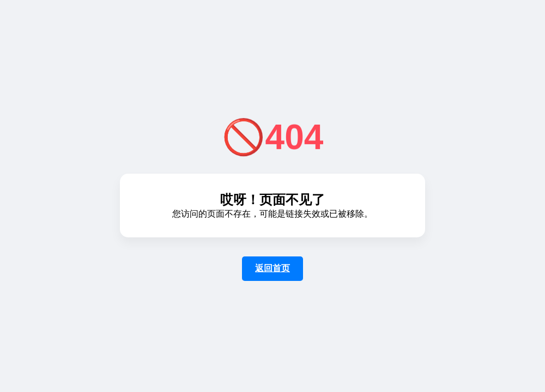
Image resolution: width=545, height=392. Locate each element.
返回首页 (272, 268)
